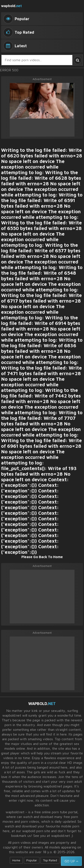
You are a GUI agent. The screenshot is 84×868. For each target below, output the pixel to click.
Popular (32, 860)
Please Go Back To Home (42, 557)
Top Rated (50, 860)
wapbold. (11, 6)
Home (16, 860)
